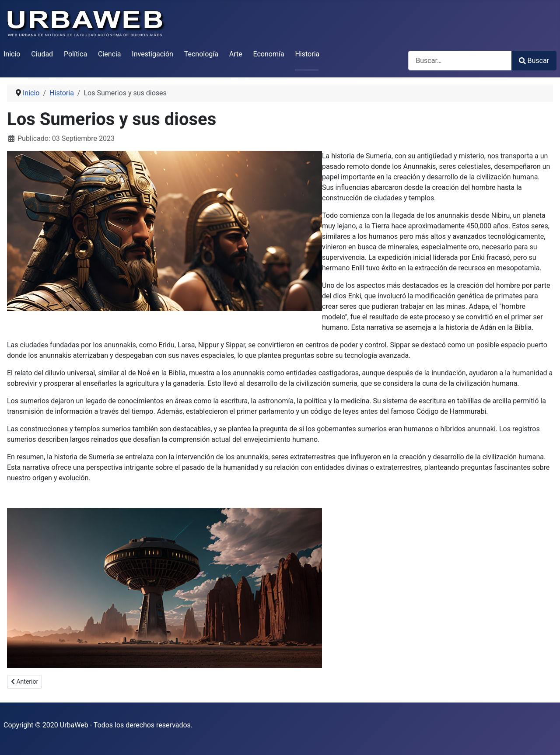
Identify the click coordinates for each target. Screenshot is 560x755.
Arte (236, 54)
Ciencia (110, 54)
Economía (269, 54)
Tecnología (201, 54)
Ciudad (42, 54)
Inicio (12, 54)
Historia (307, 54)
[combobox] (460, 61)
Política (75, 54)
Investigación (152, 54)
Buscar (534, 61)
